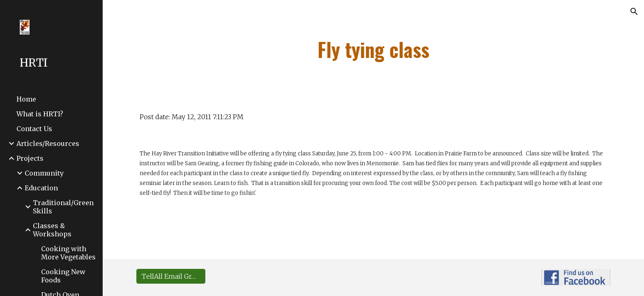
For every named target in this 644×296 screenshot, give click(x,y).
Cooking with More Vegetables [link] (68, 253)
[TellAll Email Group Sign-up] (171, 276)
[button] (634, 12)
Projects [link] (30, 158)
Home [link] (26, 99)
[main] (373, 49)
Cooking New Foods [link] (63, 276)
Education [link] (41, 188)
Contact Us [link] (34, 129)
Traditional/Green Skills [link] (63, 207)
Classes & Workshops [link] (52, 230)
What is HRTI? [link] (40, 114)
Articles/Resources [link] (48, 143)
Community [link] (44, 173)
